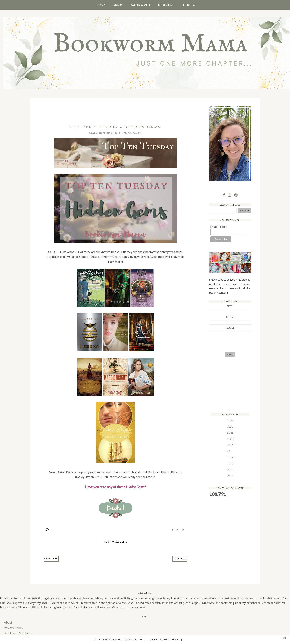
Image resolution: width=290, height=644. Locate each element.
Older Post (180, 558)
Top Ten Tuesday (133, 133)
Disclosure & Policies (18, 633)
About (118, 5)
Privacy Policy (13, 627)
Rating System (140, 5)
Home (101, 5)
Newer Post (51, 558)
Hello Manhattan (130, 639)
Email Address (219, 227)
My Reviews (166, 5)
